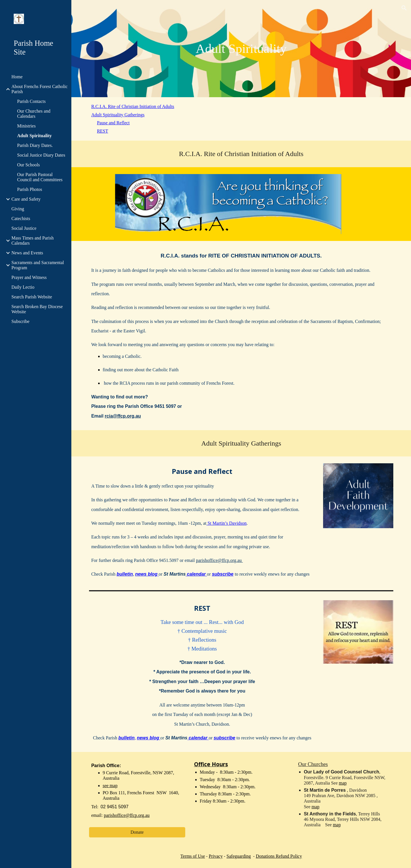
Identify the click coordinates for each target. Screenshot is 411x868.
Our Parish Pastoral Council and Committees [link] (40, 177)
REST (103, 131)
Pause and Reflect (113, 123)
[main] (241, 49)
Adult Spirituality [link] (34, 136)
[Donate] (137, 832)
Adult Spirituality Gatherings (118, 115)
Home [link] (17, 77)
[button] (404, 8)
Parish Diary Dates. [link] (35, 145)
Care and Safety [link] (26, 199)
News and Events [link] (27, 253)
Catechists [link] (21, 219)
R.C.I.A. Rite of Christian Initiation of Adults (133, 106)
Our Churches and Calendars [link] (34, 114)
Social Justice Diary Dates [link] (41, 155)
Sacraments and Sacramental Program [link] (38, 265)
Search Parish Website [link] (32, 297)
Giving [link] (18, 209)
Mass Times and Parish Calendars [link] (33, 241)
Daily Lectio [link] (23, 287)
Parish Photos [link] (30, 189)
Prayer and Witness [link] (29, 277)
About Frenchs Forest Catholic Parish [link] (40, 89)
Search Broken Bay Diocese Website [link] (37, 309)
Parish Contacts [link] (31, 101)
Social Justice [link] (24, 228)
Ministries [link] (26, 126)
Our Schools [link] (29, 165)
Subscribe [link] (20, 321)
